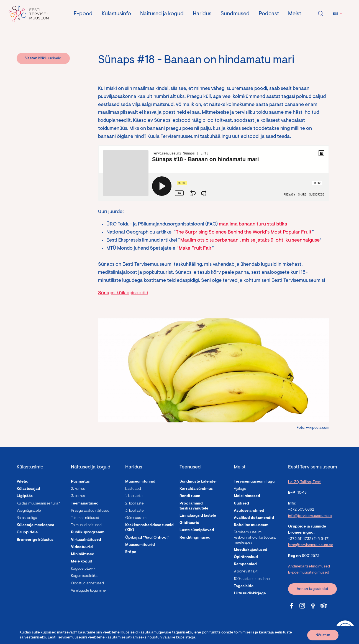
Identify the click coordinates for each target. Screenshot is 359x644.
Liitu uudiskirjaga (250, 594)
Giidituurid (189, 523)
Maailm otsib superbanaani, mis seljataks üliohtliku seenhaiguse (250, 240)
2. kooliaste (134, 504)
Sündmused (235, 14)
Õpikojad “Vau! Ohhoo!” (147, 538)
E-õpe (131, 552)
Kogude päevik (83, 569)
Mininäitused (83, 554)
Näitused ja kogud (162, 14)
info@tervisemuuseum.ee (310, 516)
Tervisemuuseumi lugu (254, 482)
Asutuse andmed (249, 511)
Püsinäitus (80, 482)
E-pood (83, 14)
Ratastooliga (27, 518)
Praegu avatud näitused (90, 511)
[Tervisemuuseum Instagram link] (302, 606)
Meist (295, 14)
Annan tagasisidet (312, 589)
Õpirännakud (246, 557)
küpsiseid (130, 633)
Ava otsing (320, 14)
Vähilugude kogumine (88, 591)
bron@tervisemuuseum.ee (311, 545)
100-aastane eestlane (252, 579)
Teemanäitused (85, 504)
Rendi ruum (190, 496)
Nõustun (323, 635)
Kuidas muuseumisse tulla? (38, 504)
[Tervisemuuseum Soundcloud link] (313, 606)
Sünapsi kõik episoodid (123, 293)
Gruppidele (27, 533)
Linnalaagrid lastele (198, 516)
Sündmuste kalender (198, 482)
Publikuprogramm (88, 533)
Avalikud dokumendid (254, 518)
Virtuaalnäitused (86, 540)
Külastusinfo (116, 14)
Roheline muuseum (251, 525)
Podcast (269, 14)
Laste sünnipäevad (197, 530)
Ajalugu (240, 489)
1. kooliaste (134, 496)
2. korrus (78, 489)
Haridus (202, 14)
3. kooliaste (134, 511)
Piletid (23, 482)
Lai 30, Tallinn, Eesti (305, 482)
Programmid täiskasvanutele (194, 506)
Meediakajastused (251, 550)
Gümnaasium (136, 518)
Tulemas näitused (85, 518)
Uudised (241, 504)
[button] (337, 14)
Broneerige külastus (35, 540)
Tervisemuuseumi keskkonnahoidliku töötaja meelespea (255, 537)
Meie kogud (82, 562)
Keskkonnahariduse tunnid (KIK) (149, 528)
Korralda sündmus (196, 489)
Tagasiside (244, 586)
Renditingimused (195, 538)
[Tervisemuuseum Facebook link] (291, 606)
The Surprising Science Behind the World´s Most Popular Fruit (244, 232)
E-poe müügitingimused (309, 573)
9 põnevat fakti (246, 572)
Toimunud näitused (86, 525)
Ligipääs (25, 496)
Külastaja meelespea (35, 525)
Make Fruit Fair (195, 249)
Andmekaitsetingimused (309, 567)
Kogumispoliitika (84, 576)
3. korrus (78, 496)
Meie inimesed (247, 496)
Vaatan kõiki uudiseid (43, 59)
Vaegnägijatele (29, 511)
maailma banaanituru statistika (253, 224)
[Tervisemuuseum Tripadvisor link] (324, 606)
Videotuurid (82, 547)
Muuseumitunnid (140, 482)
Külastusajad (28, 489)
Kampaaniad (245, 564)
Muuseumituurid (140, 545)
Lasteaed (133, 489)
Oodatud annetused (87, 584)
